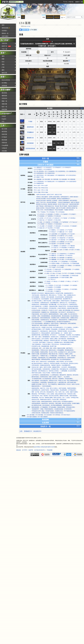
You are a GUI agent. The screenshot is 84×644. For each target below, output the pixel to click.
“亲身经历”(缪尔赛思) (56, 373)
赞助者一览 (5, 33)
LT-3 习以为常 (71, 234)
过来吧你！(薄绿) (36, 316)
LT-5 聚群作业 (61, 255)
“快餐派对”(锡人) (44, 356)
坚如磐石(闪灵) (59, 411)
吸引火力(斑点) (54, 388)
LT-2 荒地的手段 (61, 238)
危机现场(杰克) (44, 331)
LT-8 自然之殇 (57, 216)
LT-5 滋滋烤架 (49, 287)
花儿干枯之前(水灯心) (63, 304)
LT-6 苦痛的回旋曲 (74, 263)
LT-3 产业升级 (69, 230)
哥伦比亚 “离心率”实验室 (61, 206)
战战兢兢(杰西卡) (69, 293)
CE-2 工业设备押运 (50, 171)
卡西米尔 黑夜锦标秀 (63, 200)
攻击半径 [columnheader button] (77, 114)
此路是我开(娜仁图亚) (73, 308)
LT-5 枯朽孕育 (61, 244)
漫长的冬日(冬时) (73, 363)
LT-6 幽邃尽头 (57, 291)
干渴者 (30, 122)
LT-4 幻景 (71, 250)
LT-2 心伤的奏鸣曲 (63, 261)
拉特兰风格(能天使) (37, 306)
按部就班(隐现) (44, 304)
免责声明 (31, 450)
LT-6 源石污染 (41, 220)
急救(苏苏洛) (45, 403)
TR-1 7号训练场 (41, 212)
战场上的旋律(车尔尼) (61, 394)
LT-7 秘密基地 (49, 216)
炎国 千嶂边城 (40, 206)
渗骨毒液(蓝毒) (69, 297)
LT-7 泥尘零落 (49, 228)
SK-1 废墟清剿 (38, 179)
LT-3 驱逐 (65, 250)
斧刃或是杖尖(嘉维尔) (67, 401)
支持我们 (4, 31)
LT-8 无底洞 (57, 228)
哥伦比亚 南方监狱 (41, 200)
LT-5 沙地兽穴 (72, 214)
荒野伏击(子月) (63, 303)
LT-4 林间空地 (53, 236)
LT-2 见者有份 (61, 230)
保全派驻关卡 (37, 431)
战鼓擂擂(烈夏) (71, 339)
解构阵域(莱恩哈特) (54, 314)
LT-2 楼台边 (54, 281)
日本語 (4, 116)
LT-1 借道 (40, 222)
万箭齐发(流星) (35, 295)
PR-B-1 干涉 (37, 188)
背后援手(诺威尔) (50, 411)
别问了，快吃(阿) (71, 356)
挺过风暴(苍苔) (62, 339)
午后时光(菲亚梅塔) (43, 308)
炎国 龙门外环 (50, 195)
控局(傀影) (34, 358)
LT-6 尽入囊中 (60, 267)
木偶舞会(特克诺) (73, 320)
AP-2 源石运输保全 (49, 175)
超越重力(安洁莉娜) (37, 384)
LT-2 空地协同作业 (62, 254)
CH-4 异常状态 (56, 415)
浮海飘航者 (30, 132)
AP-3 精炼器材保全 (60, 175)
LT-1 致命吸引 (53, 242)
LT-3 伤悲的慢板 (73, 261)
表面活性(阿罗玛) (63, 320)
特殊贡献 (4, 109)
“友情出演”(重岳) (46, 344)
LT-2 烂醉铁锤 (61, 242)
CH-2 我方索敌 (39, 415)
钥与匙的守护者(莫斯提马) (63, 322)
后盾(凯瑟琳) (43, 382)
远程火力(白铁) (75, 384)
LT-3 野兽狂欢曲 (74, 276)
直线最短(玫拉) (35, 304)
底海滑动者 (30, 127)
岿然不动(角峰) (62, 388)
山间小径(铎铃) (45, 339)
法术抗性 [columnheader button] (62, 114)
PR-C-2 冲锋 (45, 190)
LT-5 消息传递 (61, 240)
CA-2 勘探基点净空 (50, 182)
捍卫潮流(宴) (62, 329)
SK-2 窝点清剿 (46, 179)
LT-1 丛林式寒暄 (53, 234)
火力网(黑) (45, 306)
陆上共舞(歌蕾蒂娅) (51, 358)
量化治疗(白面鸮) (67, 403)
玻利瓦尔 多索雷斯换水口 (63, 199)
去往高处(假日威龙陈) (73, 306)
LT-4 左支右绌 (65, 226)
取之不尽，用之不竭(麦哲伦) (50, 384)
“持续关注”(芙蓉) (36, 401)
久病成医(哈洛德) (58, 409)
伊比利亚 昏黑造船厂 (52, 202)
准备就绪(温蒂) (42, 358)
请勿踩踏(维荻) (35, 350)
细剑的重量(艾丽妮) (69, 342)
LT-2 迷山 (53, 273)
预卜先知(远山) (75, 310)
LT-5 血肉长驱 (48, 271)
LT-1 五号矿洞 (41, 214)
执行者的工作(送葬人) (37, 301)
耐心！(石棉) (66, 392)
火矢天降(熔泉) (35, 303)
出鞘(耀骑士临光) (58, 342)
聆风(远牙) (34, 308)
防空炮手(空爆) (59, 293)
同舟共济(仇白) (55, 344)
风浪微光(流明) (45, 413)
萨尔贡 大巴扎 (40, 210)
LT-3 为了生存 (69, 242)
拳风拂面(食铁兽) (69, 350)
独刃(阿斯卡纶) (55, 359)
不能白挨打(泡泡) (54, 390)
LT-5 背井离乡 (72, 218)
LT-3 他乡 (59, 273)
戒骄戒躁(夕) (47, 323)
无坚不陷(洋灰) (35, 396)
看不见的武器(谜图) (37, 369)
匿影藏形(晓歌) (72, 367)
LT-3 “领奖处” (69, 265)
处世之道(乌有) (72, 352)
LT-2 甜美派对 (63, 246)
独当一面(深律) (44, 396)
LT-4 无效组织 (64, 214)
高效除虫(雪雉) (44, 352)
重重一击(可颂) (35, 392)
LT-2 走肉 (59, 250)
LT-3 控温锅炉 (65, 285)
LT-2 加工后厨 (57, 285)
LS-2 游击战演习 (48, 167)
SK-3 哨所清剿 (55, 179)
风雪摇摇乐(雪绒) (65, 318)
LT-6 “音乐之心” (52, 279)
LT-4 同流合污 (53, 232)
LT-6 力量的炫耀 (70, 240)
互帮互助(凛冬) (35, 365)
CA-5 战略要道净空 (39, 183)
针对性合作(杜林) (36, 310)
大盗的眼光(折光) (45, 320)
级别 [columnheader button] (45, 114)
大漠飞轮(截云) (72, 303)
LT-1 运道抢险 (49, 289)
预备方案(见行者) (53, 354)
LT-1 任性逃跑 (53, 265)
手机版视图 (50, 450)
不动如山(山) (50, 342)
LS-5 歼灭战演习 (38, 169)
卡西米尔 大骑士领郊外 (42, 197)
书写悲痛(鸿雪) (53, 308)
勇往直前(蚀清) (66, 316)
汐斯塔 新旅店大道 (49, 206)
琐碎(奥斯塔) (74, 301)
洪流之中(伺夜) (46, 373)
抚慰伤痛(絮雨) (35, 407)
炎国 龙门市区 (58, 195)
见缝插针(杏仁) (35, 356)
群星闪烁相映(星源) (45, 318)
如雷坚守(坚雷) (45, 390)
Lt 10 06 (28, 26)
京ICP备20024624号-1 (40, 450)
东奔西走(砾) (35, 348)
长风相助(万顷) (55, 369)
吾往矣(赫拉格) (72, 340)
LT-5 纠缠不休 (61, 236)
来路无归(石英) (53, 331)
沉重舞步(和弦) (74, 318)
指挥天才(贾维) (47, 367)
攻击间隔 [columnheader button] (65, 114)
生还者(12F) (44, 310)
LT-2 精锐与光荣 (57, 269)
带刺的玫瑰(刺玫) (49, 409)
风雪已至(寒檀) (35, 320)
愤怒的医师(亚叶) (67, 405)
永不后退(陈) (64, 340)
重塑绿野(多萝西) (46, 359)
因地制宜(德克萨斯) (45, 365)
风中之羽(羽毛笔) (74, 337)
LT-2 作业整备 (57, 289)
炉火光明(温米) (54, 320)
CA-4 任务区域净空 (71, 182)
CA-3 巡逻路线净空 (60, 182)
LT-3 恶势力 (57, 214)
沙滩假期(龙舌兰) (64, 337)
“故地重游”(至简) (55, 318)
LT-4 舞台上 (68, 281)
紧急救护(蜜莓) (61, 407)
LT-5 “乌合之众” (73, 222)
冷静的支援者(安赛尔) (47, 401)
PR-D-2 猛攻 (45, 192)
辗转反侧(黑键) (72, 323)
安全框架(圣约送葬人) (66, 344)
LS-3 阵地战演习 (57, 167)
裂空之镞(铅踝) (50, 297)
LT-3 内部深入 (65, 289)
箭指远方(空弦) (62, 306)
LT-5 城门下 (75, 281)
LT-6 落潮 (54, 252)
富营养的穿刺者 (30, 148)
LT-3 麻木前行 (70, 238)
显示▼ (78, 161)
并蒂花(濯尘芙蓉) (70, 407)
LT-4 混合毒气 (53, 244)
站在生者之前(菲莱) (54, 396)
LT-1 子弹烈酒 (49, 285)
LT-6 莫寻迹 (78, 273)
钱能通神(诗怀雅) (36, 335)
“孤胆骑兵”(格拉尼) (56, 365)
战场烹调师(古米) (36, 390)
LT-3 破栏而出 (69, 258)
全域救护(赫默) (76, 403)
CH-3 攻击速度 (48, 415)
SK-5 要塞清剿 (72, 179)
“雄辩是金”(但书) (53, 381)
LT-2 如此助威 (61, 258)
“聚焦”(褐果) (58, 403)
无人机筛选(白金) (36, 299)
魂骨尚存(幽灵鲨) (55, 333)
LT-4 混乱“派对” (53, 240)
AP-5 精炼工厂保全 (39, 177)
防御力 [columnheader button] (57, 114)
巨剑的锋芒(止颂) (36, 346)
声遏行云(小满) (62, 381)
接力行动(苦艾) (44, 314)
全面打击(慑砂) (56, 301)
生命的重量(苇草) (66, 365)
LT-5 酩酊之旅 (61, 232)
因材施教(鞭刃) (46, 337)
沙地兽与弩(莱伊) (62, 308)
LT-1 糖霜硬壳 (55, 246)
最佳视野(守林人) (67, 299)
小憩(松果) (43, 297)
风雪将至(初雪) (44, 377)
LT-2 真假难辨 (49, 226)
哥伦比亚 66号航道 (50, 208)
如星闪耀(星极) (45, 335)
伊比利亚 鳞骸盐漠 (49, 210)
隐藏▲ (78, 158)
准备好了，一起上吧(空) (63, 377)
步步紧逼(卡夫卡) (63, 352)
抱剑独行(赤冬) (55, 337)
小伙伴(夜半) (64, 367)
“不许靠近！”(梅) (62, 295)
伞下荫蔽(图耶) (44, 407)
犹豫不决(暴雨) (74, 392)
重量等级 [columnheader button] (69, 114)
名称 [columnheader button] (30, 114)
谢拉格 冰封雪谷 (40, 208)
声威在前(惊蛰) (35, 314)
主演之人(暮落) (50, 394)
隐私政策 (19, 450)
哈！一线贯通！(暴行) (66, 333)
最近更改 (4, 93)
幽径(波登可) (63, 375)
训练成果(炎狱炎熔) (56, 316)
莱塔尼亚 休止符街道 (41, 204)
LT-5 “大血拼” (52, 267)
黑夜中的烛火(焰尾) (37, 373)
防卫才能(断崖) (76, 335)
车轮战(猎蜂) (54, 329)
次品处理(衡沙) (35, 382)
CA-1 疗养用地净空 (39, 182)
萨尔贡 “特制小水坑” (63, 204)
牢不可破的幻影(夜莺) (69, 411)
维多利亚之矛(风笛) (54, 371)
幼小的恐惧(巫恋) (47, 379)
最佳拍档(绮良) (44, 354)
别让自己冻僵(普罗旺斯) (56, 299)
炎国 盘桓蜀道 (73, 200)
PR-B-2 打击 (45, 188)
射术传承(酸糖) (35, 297)
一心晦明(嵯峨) (63, 371)
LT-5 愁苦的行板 (65, 263)
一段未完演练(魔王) (46, 386)
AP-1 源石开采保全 (39, 175)
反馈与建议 (5, 36)
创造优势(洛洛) (35, 318)
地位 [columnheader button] (41, 114)
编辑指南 (4, 96)
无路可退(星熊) (73, 396)
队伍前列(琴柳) (72, 371)
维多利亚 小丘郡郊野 (52, 200)
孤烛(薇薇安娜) (45, 346)
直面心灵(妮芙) (44, 325)
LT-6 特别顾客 (57, 287)
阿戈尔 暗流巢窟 (59, 210)
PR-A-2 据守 (45, 186)
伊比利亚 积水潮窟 (41, 199)
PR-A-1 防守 (37, 186)
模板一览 (4, 101)
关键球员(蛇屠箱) (71, 388)
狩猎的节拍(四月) (65, 301)
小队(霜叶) (75, 327)
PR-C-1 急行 (37, 190)
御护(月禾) (55, 379)
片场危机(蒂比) (62, 356)
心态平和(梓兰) (35, 375)
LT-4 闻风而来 (76, 265)
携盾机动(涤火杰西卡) (46, 399)
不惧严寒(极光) (42, 394)
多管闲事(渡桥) (73, 369)
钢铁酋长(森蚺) (49, 398)
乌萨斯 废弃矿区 (65, 197)
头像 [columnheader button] (21, 114)
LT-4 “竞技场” (64, 218)
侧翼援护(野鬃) (56, 367)
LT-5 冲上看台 (61, 259)
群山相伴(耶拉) (74, 316)
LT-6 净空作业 (69, 255)
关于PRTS (25, 450)
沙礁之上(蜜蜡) (63, 314)
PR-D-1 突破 (37, 192)
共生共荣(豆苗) (64, 363)
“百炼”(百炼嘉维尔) (36, 344)
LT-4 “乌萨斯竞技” (64, 222)
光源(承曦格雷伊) (54, 303)
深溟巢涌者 (30, 143)
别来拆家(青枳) (46, 369)
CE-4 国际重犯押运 (71, 171)
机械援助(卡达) (45, 312)
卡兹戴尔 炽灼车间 (69, 210)
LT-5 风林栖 (71, 273)
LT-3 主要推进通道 (66, 269)
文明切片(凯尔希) (36, 413)
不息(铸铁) (69, 335)
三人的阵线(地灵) (54, 375)
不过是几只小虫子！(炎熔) (55, 310)
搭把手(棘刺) (42, 342)
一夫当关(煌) (35, 342)
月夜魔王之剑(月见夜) (47, 327)
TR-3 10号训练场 (60, 212)
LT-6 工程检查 (41, 224)
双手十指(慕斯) (46, 329)
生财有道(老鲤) (71, 358)
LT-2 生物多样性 (62, 234)
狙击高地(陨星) (45, 299)
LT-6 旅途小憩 (41, 228)
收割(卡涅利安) (55, 323)
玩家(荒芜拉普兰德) (53, 325)
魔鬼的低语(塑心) (36, 386)
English (4, 119)
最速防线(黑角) (35, 388)
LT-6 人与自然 (69, 236)
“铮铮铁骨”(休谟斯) (62, 331)
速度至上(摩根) (54, 339)
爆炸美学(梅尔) (35, 377)
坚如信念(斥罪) (35, 399)
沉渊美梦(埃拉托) (45, 303)
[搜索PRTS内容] (75, 17)
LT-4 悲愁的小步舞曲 (54, 263)
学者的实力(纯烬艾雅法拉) (57, 413)
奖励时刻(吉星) (73, 304)
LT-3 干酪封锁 (71, 246)
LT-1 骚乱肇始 (53, 258)
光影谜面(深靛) (54, 312)
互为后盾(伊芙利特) (37, 322)
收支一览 (4, 107)
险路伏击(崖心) (53, 350)
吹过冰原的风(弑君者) (65, 359)
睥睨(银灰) (46, 340)
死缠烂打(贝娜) (35, 354)
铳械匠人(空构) (69, 354)
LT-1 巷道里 (47, 281)
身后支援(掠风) (44, 381)
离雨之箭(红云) (53, 295)
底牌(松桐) (34, 371)
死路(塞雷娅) (35, 398)
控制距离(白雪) (44, 295)
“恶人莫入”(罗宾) (53, 352)
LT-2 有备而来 (47, 222)
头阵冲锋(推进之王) (43, 371)
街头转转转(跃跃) (60, 297)
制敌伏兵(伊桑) (61, 348)
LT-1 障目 (47, 273)
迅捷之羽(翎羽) (60, 362)
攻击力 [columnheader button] (53, 114)
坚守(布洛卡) (53, 335)
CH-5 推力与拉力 (65, 415)
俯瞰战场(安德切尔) (50, 293)
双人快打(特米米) (73, 314)
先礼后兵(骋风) (72, 331)
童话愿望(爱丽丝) (46, 316)
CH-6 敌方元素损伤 (32, 417)
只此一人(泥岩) (66, 398)
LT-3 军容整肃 (55, 222)
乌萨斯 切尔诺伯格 (41, 195)
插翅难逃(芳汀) (35, 331)
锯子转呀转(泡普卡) (58, 327)
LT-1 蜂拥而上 (53, 230)
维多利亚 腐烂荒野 (74, 204)
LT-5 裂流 (77, 250)
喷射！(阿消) (53, 348)
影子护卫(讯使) (69, 362)
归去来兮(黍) (55, 399)
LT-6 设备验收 (41, 216)
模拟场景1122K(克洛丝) (38, 293)
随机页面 (4, 73)
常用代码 (4, 98)
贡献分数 (4, 104)
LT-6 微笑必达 (71, 248)
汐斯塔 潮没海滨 (74, 197)
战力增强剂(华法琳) (37, 405)
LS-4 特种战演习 (66, 167)
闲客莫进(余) (63, 399)
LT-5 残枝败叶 (73, 226)
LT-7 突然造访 (49, 224)
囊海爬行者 (30, 138)
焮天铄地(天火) (71, 312)
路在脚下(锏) (53, 346)
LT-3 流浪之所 (56, 218)
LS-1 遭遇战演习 (38, 167)
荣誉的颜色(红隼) (64, 369)
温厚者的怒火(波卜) (53, 382)
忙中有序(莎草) (68, 409)
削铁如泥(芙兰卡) (36, 333)
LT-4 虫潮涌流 (76, 269)
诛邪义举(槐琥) (35, 352)
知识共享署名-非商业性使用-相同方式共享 (44, 447)
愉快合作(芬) (43, 362)
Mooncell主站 (6, 80)
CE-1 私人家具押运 (39, 171)
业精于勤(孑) (69, 348)
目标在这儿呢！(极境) (37, 367)
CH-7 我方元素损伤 (43, 417)
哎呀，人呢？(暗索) (44, 348)
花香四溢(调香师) (36, 403)
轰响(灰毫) (34, 394)
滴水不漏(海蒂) (35, 381)
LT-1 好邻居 (40, 218)
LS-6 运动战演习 (48, 169)
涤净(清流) (51, 403)
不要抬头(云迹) (44, 350)
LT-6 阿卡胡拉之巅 (70, 259)
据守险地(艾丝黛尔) (37, 329)
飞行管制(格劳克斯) (37, 379)
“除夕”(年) (42, 398)
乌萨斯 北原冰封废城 (54, 197)
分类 (21, 431)
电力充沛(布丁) (62, 312)
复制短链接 (5, 28)
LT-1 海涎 (54, 250)
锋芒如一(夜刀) (35, 362)
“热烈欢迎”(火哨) (71, 394)
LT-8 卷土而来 (57, 220)
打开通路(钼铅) (53, 356)
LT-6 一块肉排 (69, 232)
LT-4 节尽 (64, 273)
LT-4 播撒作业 (53, 255)
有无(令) (69, 384)
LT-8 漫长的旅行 (58, 224)
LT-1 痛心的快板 (53, 261)
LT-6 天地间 (47, 283)
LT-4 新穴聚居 (73, 289)
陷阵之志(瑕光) (57, 398)
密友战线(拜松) (50, 392)
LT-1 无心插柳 (41, 226)
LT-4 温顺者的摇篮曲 (53, 277)
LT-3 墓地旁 (61, 281)
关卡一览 (25, 30)
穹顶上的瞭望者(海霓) (72, 381)
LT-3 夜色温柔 (57, 226)
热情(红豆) (46, 363)
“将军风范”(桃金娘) (55, 363)
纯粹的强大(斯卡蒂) (55, 340)
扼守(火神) (43, 392)
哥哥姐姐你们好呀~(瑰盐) (38, 411)
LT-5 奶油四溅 (63, 248)
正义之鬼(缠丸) (68, 327)
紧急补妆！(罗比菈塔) (73, 375)
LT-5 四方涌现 (49, 291)
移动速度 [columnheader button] (73, 114)
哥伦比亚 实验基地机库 (64, 202)
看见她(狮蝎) (61, 350)
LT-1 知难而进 (53, 238)
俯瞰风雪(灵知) (62, 384)
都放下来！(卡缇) (45, 388)
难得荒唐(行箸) (62, 382)
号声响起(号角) (75, 398)
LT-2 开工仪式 (48, 218)
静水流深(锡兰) (46, 405)
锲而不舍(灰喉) (47, 301)
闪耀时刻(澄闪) (63, 323)
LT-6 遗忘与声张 (57, 271)
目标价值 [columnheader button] (81, 114)
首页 (3, 25)
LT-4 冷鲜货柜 (73, 285)
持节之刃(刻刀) (70, 329)
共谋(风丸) (61, 354)
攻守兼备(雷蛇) (72, 390)
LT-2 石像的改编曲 (64, 276)
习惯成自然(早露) (53, 306)
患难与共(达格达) (36, 339)
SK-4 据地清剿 (63, 179)
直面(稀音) (61, 379)
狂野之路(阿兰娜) (71, 382)
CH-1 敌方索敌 (31, 415)
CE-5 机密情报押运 (39, 173)
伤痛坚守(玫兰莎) (36, 327)
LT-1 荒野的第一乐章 (53, 276)
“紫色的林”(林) (35, 325)
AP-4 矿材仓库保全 (71, 175)
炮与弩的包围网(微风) (57, 405)
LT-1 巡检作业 (53, 254)
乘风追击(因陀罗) (46, 333)
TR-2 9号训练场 (50, 212)
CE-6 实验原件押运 (50, 173)
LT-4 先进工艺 (55, 248)
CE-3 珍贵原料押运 (60, 171)
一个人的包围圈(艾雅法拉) (49, 322)
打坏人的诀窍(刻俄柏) (37, 323)
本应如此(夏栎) (69, 379)
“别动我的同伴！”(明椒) (37, 409)
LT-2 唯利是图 (49, 214)
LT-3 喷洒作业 (71, 254)
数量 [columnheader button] (37, 114)
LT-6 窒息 (68, 244)
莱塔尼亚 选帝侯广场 (72, 208)
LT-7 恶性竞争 (49, 220)
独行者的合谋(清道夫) (37, 363)
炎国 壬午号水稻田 (61, 208)
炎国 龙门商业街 (75, 202)
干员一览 (4, 49)
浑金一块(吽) (58, 392)
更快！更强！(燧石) (37, 337)
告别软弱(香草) (51, 362)
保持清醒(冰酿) (53, 304)
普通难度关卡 (28, 431)
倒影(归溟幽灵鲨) (36, 359)
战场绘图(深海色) (45, 375)
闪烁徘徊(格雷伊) (36, 312)
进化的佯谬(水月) (62, 358)
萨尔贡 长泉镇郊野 (51, 199)
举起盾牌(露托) (63, 390)
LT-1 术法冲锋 (48, 269)
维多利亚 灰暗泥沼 (52, 204)
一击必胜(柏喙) (61, 335)
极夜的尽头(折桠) (64, 396)
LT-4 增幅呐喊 (53, 259)
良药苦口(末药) (57, 401)
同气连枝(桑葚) (53, 407)
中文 (3, 122)
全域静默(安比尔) (71, 295)
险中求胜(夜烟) (67, 310)
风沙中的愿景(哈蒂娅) (37, 340)
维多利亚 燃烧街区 (73, 206)
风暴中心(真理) (53, 377)
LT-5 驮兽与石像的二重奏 (66, 277)
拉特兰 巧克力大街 (41, 202)
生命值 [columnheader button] (49, 114)
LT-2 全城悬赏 (61, 265)
